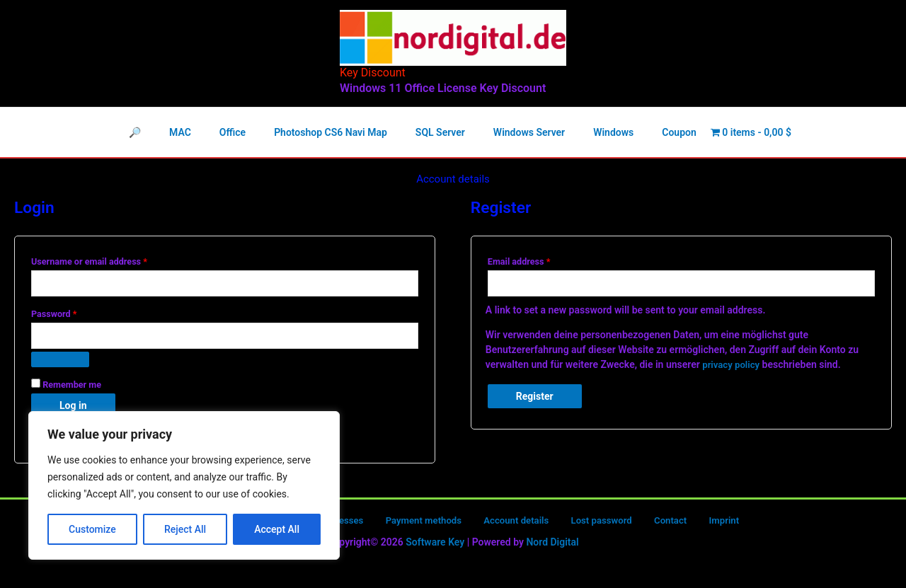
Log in (73, 409)
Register (535, 398)
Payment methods (422, 524)
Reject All (185, 529)
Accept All (277, 529)
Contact (643, 524)
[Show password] (60, 363)
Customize (92, 529)
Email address (537, 260)
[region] (184, 485)
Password (71, 313)
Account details (507, 524)
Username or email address (107, 260)
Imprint (686, 524)
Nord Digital (552, 546)
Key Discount (373, 73)
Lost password (584, 524)
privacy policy (733, 366)
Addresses (348, 524)
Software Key (435, 546)
